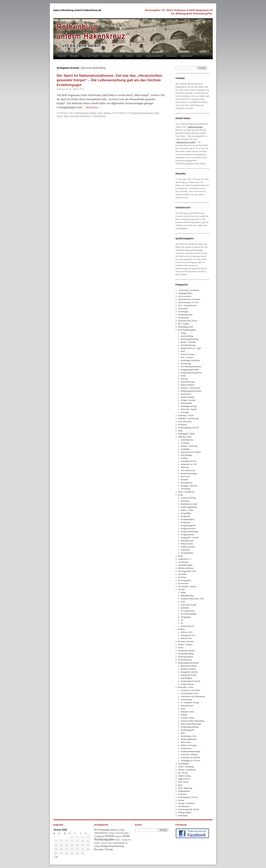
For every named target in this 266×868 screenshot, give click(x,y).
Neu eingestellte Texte (187, 571)
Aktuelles (74, 56)
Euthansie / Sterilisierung (188, 418)
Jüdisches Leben (185, 437)
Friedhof (184, 458)
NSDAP (181, 590)
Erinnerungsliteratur (189, 507)
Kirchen (184, 715)
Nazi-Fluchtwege (188, 382)
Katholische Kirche (189, 675)
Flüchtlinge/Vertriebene (190, 360)
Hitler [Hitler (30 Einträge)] (110, 843)
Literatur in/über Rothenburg (192, 721)
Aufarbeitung (186, 699)
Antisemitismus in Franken (189, 299)
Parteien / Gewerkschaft (190, 388)
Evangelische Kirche (189, 672)
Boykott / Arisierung (189, 446)
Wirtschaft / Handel (189, 409)
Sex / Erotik (183, 773)
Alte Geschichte (185, 296)
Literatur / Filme (187, 718)
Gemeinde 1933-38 (188, 461)
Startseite (62, 56)
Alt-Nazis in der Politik (190, 690)
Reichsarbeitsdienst (186, 654)
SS (182, 623)
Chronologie (183, 312)
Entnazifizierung (187, 354)
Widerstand (183, 816)
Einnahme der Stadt (189, 504)
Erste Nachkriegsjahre (187, 330)
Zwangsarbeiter (187, 553)
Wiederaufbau (186, 403)
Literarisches (183, 562)
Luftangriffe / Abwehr (190, 538)
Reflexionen (186, 742)
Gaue (183, 602)
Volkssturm (185, 550)
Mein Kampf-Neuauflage (191, 724)
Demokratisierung (188, 345)
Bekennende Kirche (189, 666)
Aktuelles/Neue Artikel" (186, 142)
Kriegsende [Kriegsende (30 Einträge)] (118, 836)
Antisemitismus (187, 440)
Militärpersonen (187, 541)
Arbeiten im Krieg (188, 498)
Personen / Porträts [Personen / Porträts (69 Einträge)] (104, 849)
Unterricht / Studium (189, 754)
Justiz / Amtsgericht (186, 492)
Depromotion (184, 318)
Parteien (181, 629)
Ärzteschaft (183, 309)
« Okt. (56, 857)
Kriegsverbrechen (188, 528)
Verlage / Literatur (188, 400)
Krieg (180, 495)
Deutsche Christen (188, 669)
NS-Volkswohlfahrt (189, 614)
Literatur (106, 56)
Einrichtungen (186, 455)
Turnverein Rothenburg (80, 116)
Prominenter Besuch (186, 651)
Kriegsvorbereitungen (190, 531)
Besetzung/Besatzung (189, 339)
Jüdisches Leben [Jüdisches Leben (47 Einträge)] (117, 830)
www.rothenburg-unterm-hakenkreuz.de (77, 10)
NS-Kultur (182, 574)
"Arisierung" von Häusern (189, 290)
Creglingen (185, 449)
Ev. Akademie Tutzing (190, 703)
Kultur (183, 376)
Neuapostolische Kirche (190, 681)
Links (139, 56)
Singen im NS (184, 779)
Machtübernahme (185, 565)
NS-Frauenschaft (188, 611)
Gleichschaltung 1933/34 (85, 113)
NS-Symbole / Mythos (187, 586)
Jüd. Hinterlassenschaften (191, 367)
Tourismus (182, 794)
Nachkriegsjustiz (188, 730)
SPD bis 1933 (186, 638)
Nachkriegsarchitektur (190, 727)
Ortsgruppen (186, 617)
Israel (183, 709)
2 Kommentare (99, 116)
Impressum (172, 56)
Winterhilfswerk (187, 626)
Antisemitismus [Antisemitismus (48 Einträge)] (101, 833)
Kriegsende (185, 516)
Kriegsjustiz (186, 522)
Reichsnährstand (185, 660)
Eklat (183, 351)
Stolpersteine (186, 748)
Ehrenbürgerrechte (186, 327)
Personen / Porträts (186, 641)
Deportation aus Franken (191, 452)
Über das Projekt (90, 56)
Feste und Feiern (185, 422)
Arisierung (185, 443)
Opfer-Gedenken (187, 385)
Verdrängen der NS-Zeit (190, 761)
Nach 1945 (185, 477)
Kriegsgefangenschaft (190, 370)
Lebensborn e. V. (185, 559)
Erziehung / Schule (186, 415)
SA (182, 620)
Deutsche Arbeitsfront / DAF (192, 599)
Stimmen (118, 56)
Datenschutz (186, 56)
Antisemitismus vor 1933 (188, 302)
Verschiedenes (184, 806)
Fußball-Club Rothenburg (142, 113)
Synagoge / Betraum (189, 486)
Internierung (186, 363)
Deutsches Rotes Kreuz (188, 321)
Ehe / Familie (184, 324)
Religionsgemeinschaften (191, 391)
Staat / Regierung (185, 788)
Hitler (180, 431)
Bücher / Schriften (188, 342)
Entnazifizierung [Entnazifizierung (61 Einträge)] (116, 846)
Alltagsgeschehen (185, 293)
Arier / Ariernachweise (187, 305)
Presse (181, 648)
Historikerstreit (187, 706)
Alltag (183, 333)
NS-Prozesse (183, 583)
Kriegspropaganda (188, 525)
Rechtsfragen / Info (189, 736)
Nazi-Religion (186, 678)
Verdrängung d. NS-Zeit (188, 797)
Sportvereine (186, 394)
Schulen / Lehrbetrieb (187, 770)
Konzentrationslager (189, 473)
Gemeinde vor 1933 (189, 464)
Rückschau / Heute (186, 687)
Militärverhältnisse (186, 568)
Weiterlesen (94, 107)
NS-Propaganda (185, 580)
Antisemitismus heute (189, 693)
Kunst (181, 556)
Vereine (107, 113)
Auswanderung (187, 336)
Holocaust (185, 467)
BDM (183, 593)
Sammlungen (183, 764)
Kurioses (184, 379)
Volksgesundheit (185, 813)
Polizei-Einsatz (187, 544)
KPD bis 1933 (186, 632)
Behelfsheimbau (187, 596)
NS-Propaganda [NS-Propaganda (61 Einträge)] (102, 830)
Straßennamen (184, 791)
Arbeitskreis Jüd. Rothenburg (193, 696)
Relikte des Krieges (189, 745)
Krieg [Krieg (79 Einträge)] (104, 846)
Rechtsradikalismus (189, 739)
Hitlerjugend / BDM (186, 434)
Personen (184, 480)
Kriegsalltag (186, 513)
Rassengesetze (187, 483)
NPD (183, 733)
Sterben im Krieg (188, 547)
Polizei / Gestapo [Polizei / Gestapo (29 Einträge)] (121, 840)
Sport (100, 113)
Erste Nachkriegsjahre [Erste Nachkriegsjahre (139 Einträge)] (112, 838)
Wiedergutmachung (189, 406)
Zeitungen (185, 412)
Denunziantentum (185, 315)
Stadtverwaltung (187, 397)
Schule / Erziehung (186, 767)
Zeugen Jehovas (187, 684)
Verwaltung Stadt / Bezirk (189, 809)
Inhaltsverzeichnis (154, 56)
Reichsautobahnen (186, 657)
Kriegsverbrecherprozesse (191, 373)
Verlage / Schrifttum (186, 803)
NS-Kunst (182, 577)
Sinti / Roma (183, 782)
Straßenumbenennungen (191, 751)
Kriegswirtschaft (187, 535)
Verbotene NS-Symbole (190, 758)
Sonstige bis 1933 (188, 635)
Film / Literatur (187, 357)
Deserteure (185, 501)
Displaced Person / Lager (191, 348)
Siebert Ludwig (184, 776)
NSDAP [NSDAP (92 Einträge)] (109, 836)
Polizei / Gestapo (185, 645)
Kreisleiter (185, 608)
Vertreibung (186, 489)
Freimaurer (183, 425)
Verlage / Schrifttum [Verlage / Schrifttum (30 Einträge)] (116, 833)
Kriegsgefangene (188, 519)
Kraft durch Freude (188, 605)
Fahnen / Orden (187, 510)
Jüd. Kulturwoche (188, 470)
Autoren (129, 56)
